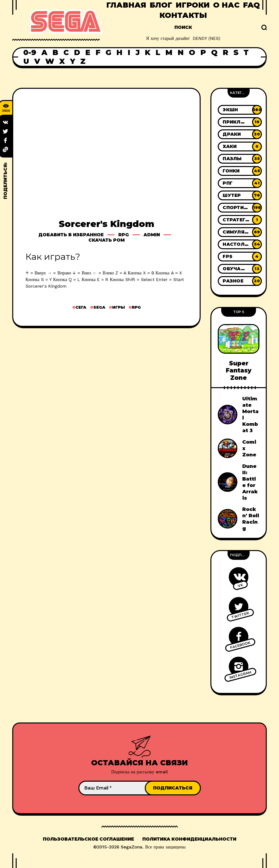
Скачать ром (107, 240)
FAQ (251, 5)
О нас (226, 5)
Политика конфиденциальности (189, 839)
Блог (161, 5)
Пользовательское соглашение (88, 839)
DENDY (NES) (206, 38)
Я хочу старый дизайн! (168, 38)
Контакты (183, 15)
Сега (81, 307)
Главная (126, 5)
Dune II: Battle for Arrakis (250, 482)
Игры (119, 307)
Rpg (124, 235)
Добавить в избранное (71, 235)
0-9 (30, 53)
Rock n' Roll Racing (251, 519)
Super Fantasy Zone (239, 371)
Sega (99, 307)
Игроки (193, 5)
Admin (152, 235)
